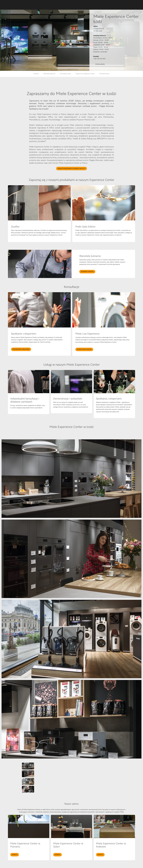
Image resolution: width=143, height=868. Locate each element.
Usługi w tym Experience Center (85, 74)
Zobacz (15, 855)
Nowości (36, 74)
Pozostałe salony (104, 74)
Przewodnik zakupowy (21, 349)
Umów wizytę (100, 64)
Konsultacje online (65, 74)
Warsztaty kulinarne (49, 74)
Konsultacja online (84, 349)
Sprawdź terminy (87, 272)
